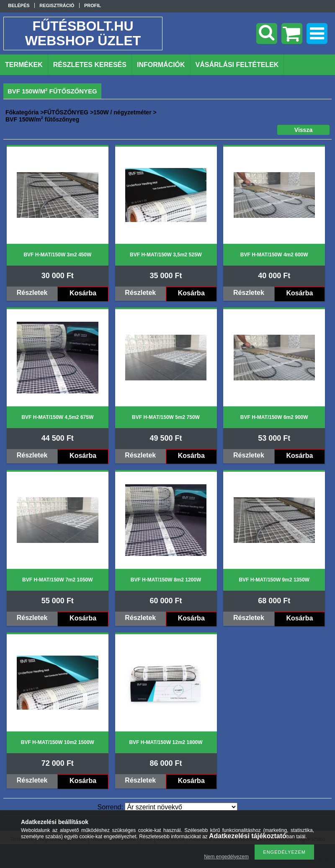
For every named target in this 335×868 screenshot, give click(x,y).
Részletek (32, 293)
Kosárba (83, 293)
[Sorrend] (181, 807)
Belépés (19, 5)
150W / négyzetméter (122, 112)
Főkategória (22, 112)
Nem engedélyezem (226, 857)
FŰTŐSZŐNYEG (66, 112)
